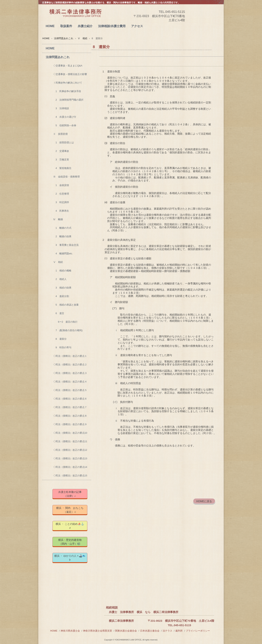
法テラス (167, 631)
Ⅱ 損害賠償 (60, 134)
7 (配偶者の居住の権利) (68, 330)
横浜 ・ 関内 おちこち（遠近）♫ (70, 510)
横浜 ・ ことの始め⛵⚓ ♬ (71, 526)
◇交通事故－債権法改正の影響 (70, 74)
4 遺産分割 (61, 296)
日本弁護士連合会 (150, 631)
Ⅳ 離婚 (58, 219)
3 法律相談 (61, 108)
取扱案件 (66, 26)
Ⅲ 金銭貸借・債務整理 (66, 177)
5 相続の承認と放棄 (66, 305)
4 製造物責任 (62, 168)
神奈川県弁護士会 (70, 631)
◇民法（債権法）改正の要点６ (70, 399)
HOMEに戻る (204, 501)
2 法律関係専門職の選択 (68, 100)
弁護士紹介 (85, 26)
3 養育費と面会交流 (66, 245)
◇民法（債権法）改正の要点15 (70, 476)
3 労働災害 (61, 160)
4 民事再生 (61, 211)
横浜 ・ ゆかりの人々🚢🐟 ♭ (71, 558)
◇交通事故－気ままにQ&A (68, 66)
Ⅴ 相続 (83, 38)
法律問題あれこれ (64, 38)
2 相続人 (60, 279)
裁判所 (179, 631)
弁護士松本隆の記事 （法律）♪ (72, 494)
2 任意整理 (61, 194)
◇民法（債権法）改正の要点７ (70, 407)
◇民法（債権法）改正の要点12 (70, 450)
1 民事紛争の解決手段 (67, 91)
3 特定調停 (61, 202)
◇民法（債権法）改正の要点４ (70, 382)
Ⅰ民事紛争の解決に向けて (68, 83)
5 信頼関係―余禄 (65, 125)
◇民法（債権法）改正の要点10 (70, 433)
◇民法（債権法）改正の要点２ (70, 365)
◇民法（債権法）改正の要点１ (70, 356)
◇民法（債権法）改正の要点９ (70, 424)
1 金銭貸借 (61, 185)
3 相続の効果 (62, 288)
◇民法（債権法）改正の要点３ (70, 373)
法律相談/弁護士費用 (112, 26)
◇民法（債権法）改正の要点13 (70, 458)
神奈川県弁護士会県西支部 (98, 631)
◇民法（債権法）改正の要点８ (70, 416)
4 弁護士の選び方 (65, 117)
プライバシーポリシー (198, 631)
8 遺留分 (60, 339)
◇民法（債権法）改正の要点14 (70, 467)
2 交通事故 (61, 151)
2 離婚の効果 (62, 236)
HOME (50, 26)
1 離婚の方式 (62, 228)
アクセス (137, 26)
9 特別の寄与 (62, 347)
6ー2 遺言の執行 (65, 322)
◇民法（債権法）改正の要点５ (70, 390)
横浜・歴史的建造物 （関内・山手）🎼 (73, 542)
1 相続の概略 (62, 271)
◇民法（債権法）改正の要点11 (70, 441)
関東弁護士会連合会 (126, 631)
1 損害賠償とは (64, 142)
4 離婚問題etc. (63, 253)
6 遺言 (59, 313)
